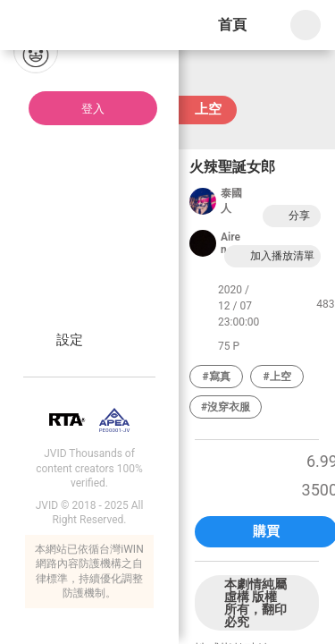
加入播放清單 (272, 256)
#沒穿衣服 (226, 407)
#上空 (276, 377)
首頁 (232, 25)
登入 (93, 109)
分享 (289, 216)
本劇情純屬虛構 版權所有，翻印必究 (255, 603)
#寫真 (216, 377)
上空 (208, 109)
